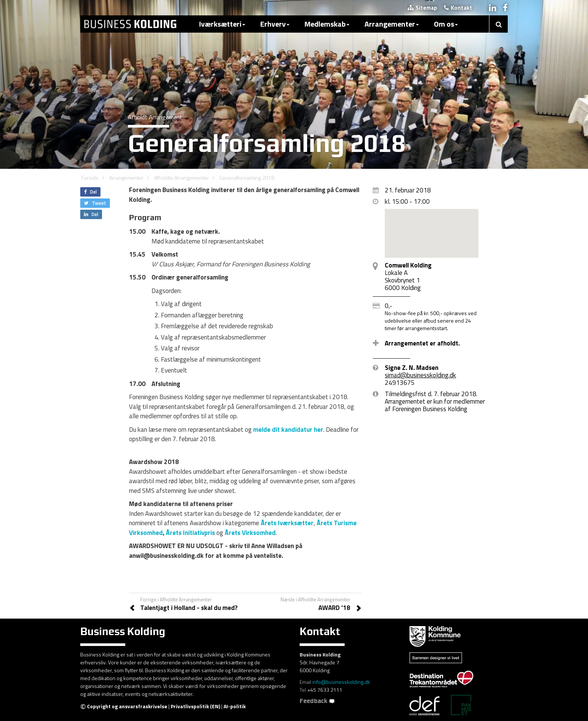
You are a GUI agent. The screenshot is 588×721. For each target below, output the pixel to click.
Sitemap (422, 8)
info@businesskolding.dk (341, 682)
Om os (446, 24)
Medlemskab (327, 24)
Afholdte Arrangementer (181, 178)
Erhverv (275, 24)
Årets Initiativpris (190, 533)
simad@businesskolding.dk (420, 375)
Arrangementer (392, 24)
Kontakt (458, 8)
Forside (90, 178)
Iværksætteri (222, 24)
